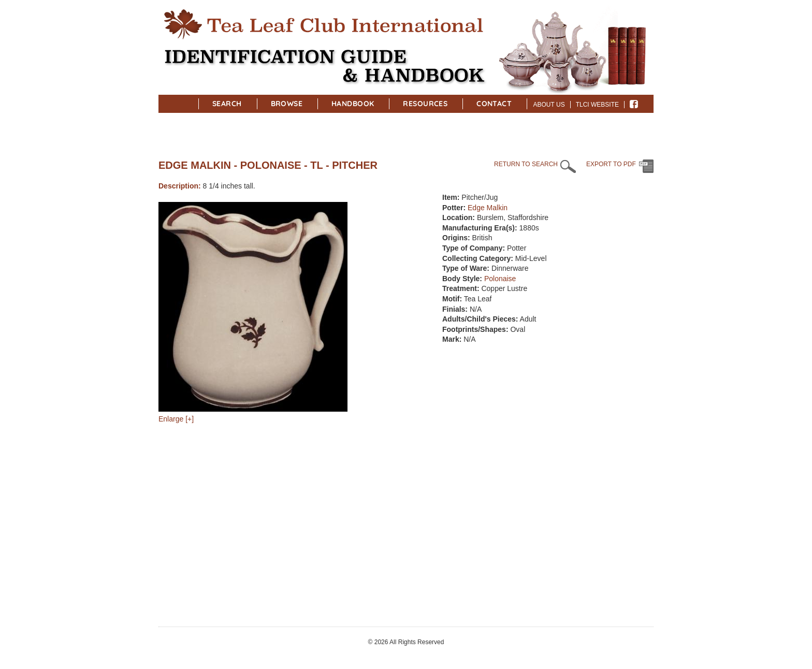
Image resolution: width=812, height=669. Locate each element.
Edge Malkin (488, 208)
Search (227, 104)
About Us (549, 105)
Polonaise (500, 279)
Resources (425, 104)
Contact (494, 104)
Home (183, 102)
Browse (287, 104)
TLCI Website (597, 105)
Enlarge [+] (176, 419)
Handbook (353, 104)
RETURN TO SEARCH (526, 164)
